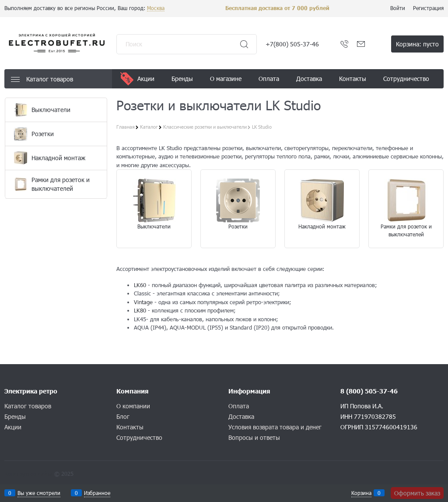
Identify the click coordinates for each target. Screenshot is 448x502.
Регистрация (428, 8)
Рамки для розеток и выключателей (406, 230)
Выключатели (154, 226)
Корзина (361, 493)
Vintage (143, 302)
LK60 (140, 285)
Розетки (238, 226)
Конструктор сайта (28, 474)
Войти (398, 8)
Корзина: (417, 44)
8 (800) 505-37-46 (369, 391)
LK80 (140, 310)
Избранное (97, 493)
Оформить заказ (417, 493)
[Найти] (244, 44)
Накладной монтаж (322, 226)
